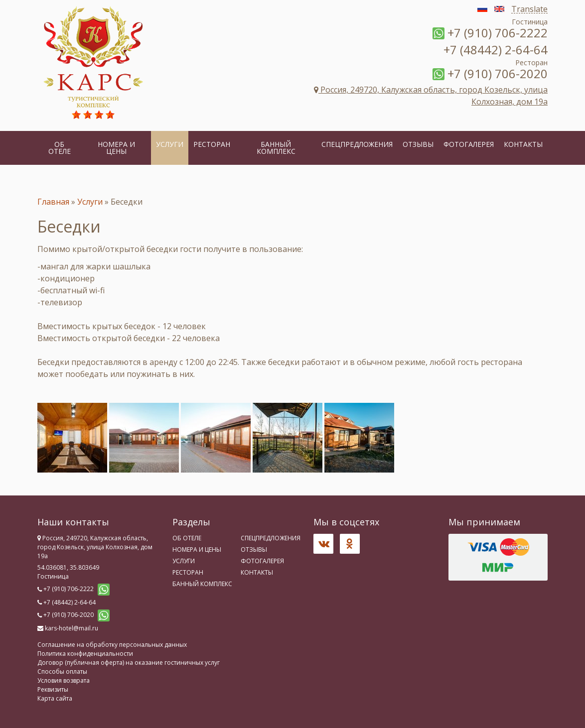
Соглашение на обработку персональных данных (112, 645)
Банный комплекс (276, 148)
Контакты (523, 144)
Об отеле (60, 148)
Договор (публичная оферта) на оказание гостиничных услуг (129, 663)
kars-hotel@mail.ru (72, 628)
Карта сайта (55, 698)
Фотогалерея (469, 144)
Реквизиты (53, 689)
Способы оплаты (62, 671)
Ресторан (212, 144)
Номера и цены (116, 148)
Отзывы (418, 144)
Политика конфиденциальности (85, 654)
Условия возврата (64, 680)
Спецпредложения (357, 144)
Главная (53, 202)
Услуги (170, 144)
